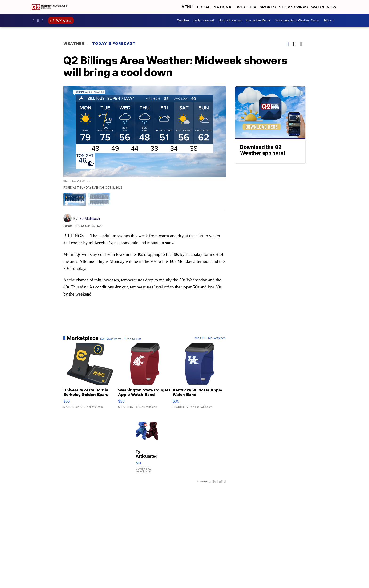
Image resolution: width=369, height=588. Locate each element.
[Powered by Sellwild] (219, 481)
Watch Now (324, 7)
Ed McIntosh (90, 219)
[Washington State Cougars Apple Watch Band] (145, 378)
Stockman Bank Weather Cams (297, 20)
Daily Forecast (204, 20)
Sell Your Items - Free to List (121, 339)
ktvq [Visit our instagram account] (39, 20)
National (223, 7)
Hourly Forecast (230, 20)
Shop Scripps (293, 7)
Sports (268, 7)
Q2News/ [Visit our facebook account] (35, 20)
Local (204, 7)
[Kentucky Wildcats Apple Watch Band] (199, 378)
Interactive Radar (258, 20)
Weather (247, 7)
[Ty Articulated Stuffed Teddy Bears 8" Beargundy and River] (147, 445)
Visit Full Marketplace (210, 338)
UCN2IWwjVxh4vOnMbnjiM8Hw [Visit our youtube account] (44, 20)
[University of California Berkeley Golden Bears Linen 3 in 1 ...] (90, 378)
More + (329, 20)
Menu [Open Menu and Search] (187, 7)
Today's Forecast (114, 43)
